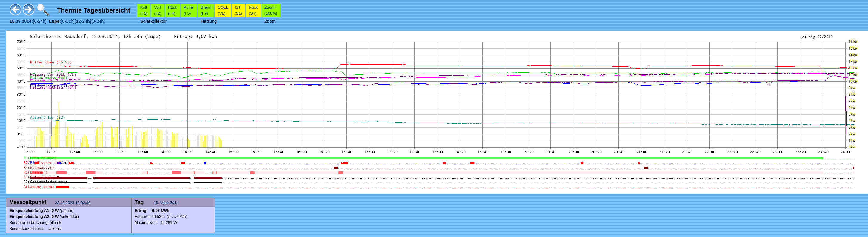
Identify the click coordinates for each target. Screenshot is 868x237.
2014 (174, 203)
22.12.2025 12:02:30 (73, 203)
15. (157, 203)
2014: (27, 21)
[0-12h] (68, 21)
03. (19, 21)
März (165, 203)
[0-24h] (40, 21)
